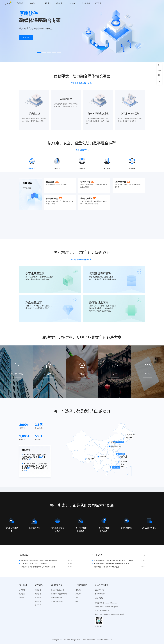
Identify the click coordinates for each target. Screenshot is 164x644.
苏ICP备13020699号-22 (105, 640)
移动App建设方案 (57, 598)
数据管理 (38, 594)
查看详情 (26, 38)
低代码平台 (85, 182)
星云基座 (50, 182)
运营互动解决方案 (57, 601)
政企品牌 (78, 594)
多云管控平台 (52, 199)
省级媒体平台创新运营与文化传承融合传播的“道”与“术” (112, 564)
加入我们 (22, 598)
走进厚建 (22, 590)
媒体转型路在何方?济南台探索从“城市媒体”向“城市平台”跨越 (114, 560)
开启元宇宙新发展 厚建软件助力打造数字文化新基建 (38, 567)
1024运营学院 (100, 590)
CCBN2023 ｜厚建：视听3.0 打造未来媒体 (35, 564)
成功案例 (72, 3)
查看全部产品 (82, 150)
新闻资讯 (22, 594)
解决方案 (59, 3)
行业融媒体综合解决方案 (82, 83)
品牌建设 (38, 598)
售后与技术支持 (100, 594)
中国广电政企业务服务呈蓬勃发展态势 (106, 567)
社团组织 (78, 590)
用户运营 (38, 601)
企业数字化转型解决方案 (59, 594)
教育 (77, 601)
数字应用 (38, 605)
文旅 (77, 598)
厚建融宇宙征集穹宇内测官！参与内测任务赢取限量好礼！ (40, 560)
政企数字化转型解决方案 (82, 260)
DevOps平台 (120, 182)
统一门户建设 (86, 199)
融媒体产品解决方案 (58, 590)
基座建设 (38, 590)
